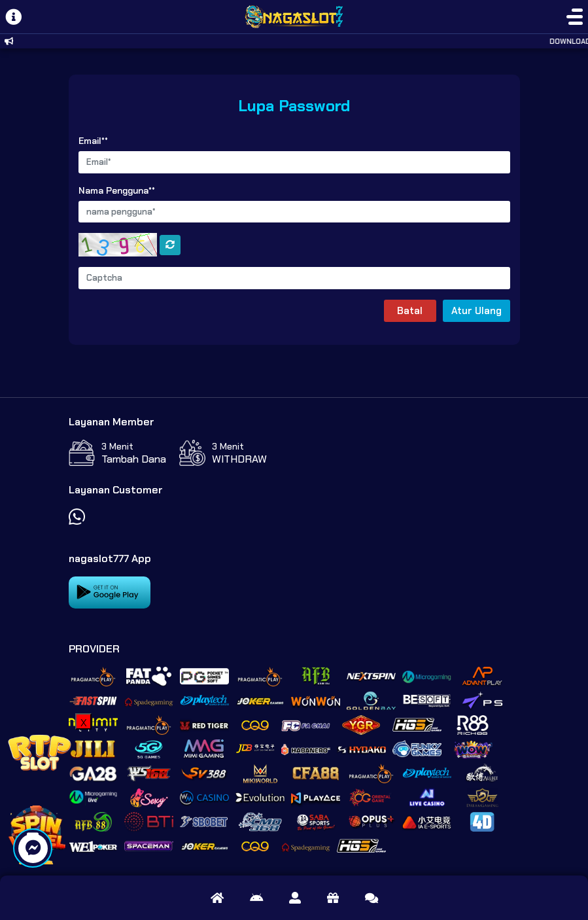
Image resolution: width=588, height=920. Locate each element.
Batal (410, 311)
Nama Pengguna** (117, 190)
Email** (93, 141)
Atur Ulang (476, 311)
